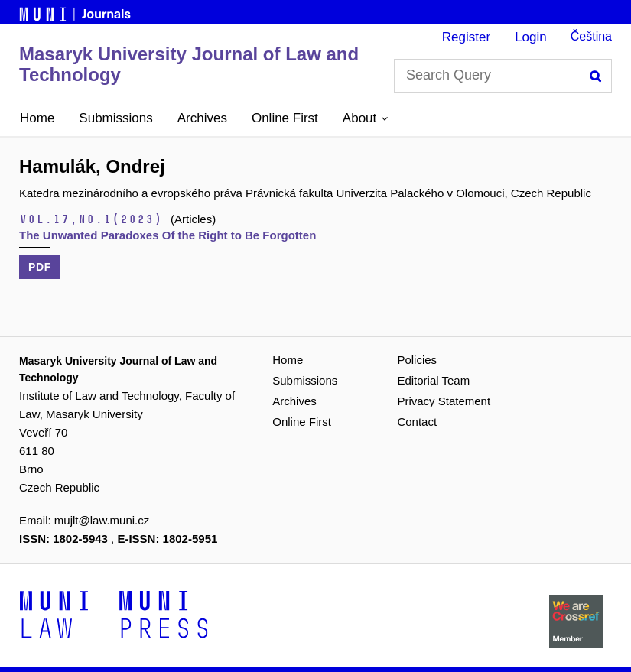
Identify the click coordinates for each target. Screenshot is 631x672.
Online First (285, 118)
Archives (202, 118)
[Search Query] (503, 76)
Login (531, 37)
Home (37, 118)
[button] (365, 118)
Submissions (115, 118)
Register (466, 37)
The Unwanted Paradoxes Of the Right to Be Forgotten (168, 235)
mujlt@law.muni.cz (102, 520)
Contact (417, 422)
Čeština (591, 36)
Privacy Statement (444, 401)
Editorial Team (433, 380)
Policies (417, 360)
